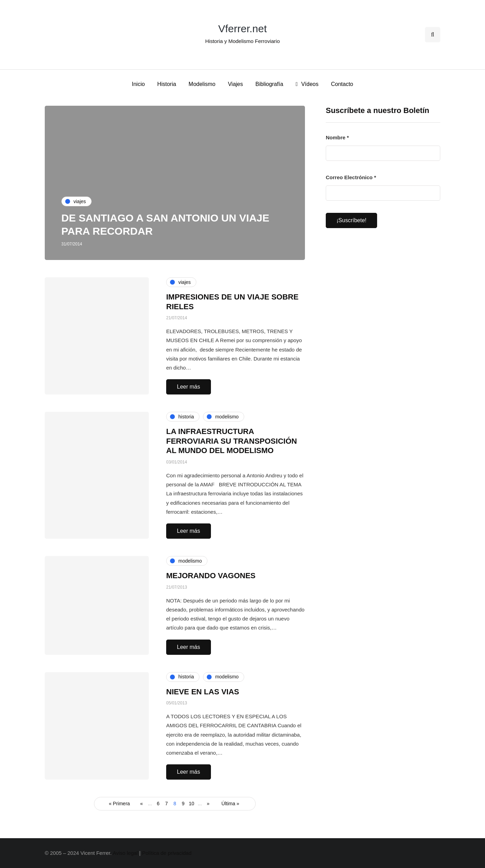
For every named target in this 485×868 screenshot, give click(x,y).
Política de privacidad (167, 853)
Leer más (189, 387)
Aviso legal (125, 853)
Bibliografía (269, 84)
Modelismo (202, 84)
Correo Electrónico (351, 177)
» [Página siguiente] (208, 804)
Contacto (342, 84)
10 (192, 804)
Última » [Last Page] (230, 804)
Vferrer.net (242, 29)
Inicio (138, 84)
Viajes (235, 84)
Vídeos (307, 84)
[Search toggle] (433, 35)
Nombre (337, 137)
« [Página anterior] (142, 804)
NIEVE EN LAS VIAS (203, 692)
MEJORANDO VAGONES (211, 576)
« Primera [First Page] (120, 804)
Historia (167, 84)
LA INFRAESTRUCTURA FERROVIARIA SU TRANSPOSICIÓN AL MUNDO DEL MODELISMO (232, 441)
